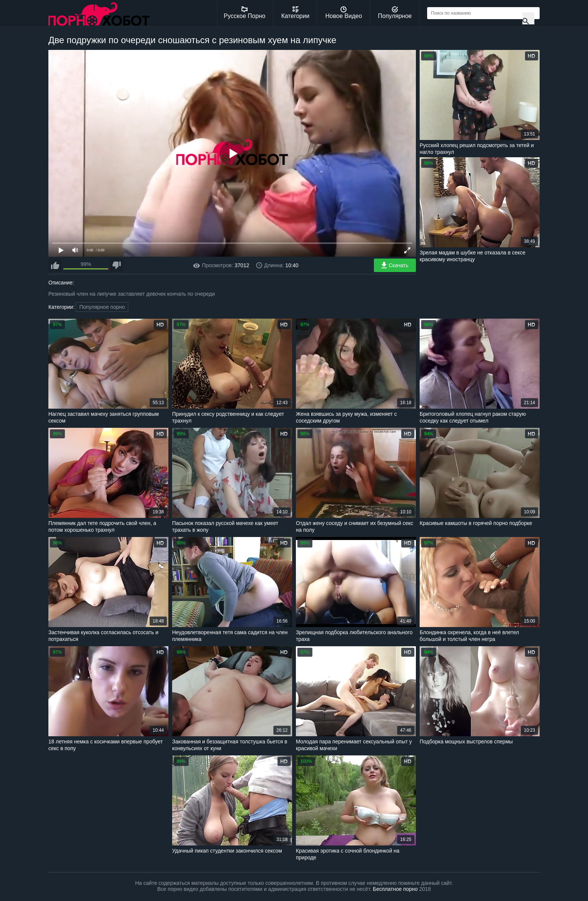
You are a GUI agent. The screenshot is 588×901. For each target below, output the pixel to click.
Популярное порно (102, 307)
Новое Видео (344, 13)
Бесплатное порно (395, 889)
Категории (295, 13)
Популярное (395, 13)
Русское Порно (245, 13)
